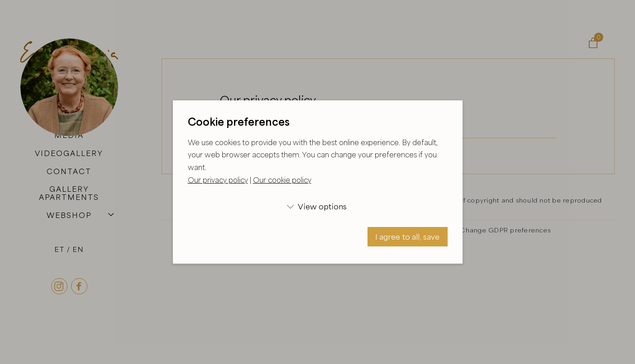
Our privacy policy (218, 180)
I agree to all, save (408, 237)
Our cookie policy (282, 180)
